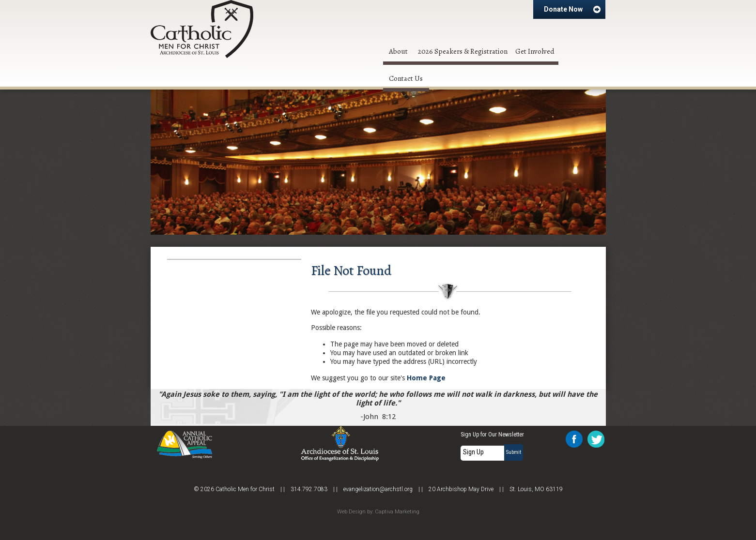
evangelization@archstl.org (378, 489)
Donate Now (572, 9)
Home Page (426, 378)
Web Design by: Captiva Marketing (378, 512)
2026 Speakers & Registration (463, 51)
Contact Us (406, 78)
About (398, 51)
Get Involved (535, 51)
